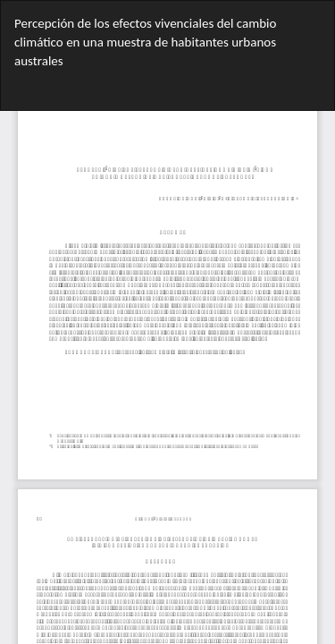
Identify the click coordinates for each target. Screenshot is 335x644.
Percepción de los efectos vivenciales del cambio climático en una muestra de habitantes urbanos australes (145, 42)
